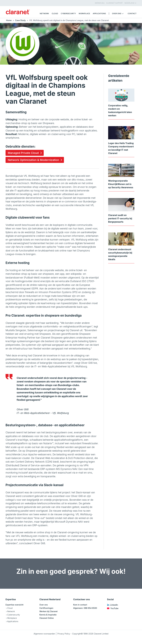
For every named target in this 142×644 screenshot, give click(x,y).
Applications (13, 621)
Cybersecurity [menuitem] (68, 13)
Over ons (44, 605)
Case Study (20, 20)
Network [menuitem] (44, 13)
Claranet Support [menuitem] (114, 3)
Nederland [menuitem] (130, 3)
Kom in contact (80, 605)
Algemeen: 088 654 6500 (85, 608)
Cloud (10, 608)
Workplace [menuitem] (84, 13)
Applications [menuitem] (99, 13)
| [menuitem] (109, 13)
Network (11, 611)
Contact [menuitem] (132, 13)
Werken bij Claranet (48, 611)
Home (9, 20)
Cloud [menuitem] (55, 13)
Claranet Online (47, 618)
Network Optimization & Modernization (33, 160)
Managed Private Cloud (23, 153)
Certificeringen (46, 608)
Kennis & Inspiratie (48, 615)
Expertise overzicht (14, 605)
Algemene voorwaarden (44, 634)
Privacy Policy (64, 634)
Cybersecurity (14, 615)
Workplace (12, 618)
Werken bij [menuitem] (100, 3)
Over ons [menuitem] (118, 13)
